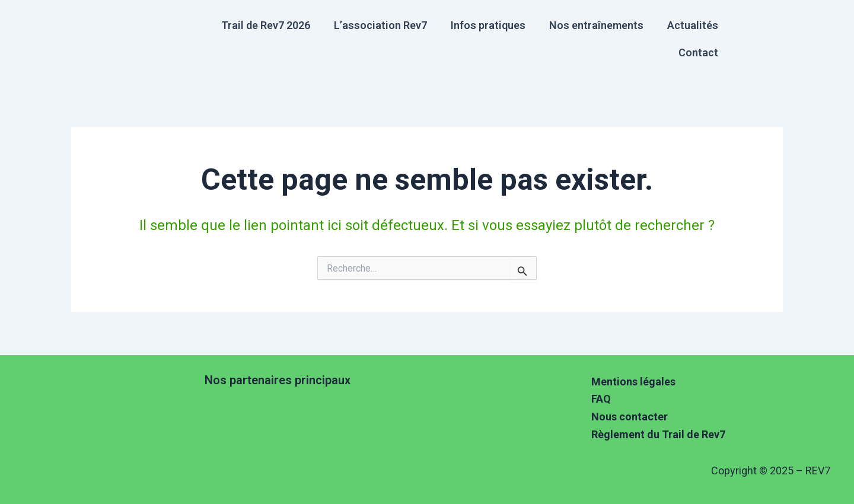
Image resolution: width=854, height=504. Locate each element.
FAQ (601, 399)
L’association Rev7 (380, 25)
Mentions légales (633, 382)
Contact (698, 52)
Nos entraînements (596, 25)
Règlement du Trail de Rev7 (658, 434)
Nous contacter (630, 417)
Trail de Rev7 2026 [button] (266, 25)
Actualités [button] (693, 25)
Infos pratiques (488, 25)
